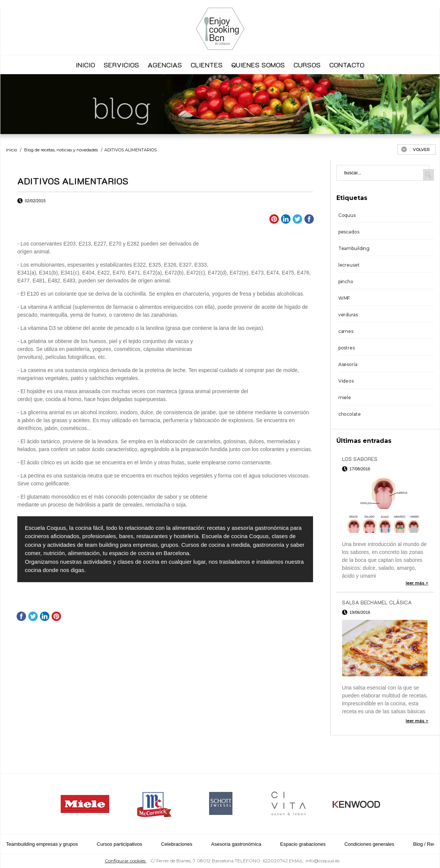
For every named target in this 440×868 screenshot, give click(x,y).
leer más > (417, 583)
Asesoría (348, 364)
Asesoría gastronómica (236, 844)
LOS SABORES (360, 459)
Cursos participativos (120, 844)
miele (345, 397)
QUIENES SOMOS (258, 65)
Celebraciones (176, 844)
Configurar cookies (126, 861)
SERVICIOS (121, 65)
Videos (346, 381)
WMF (344, 298)
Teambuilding (354, 248)
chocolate (350, 414)
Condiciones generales (369, 844)
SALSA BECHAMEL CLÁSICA (377, 602)
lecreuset (349, 265)
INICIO (85, 65)
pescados (349, 232)
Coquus (347, 215)
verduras (348, 315)
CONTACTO (347, 65)
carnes (346, 331)
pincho (346, 281)
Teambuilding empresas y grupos (42, 844)
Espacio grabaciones (303, 844)
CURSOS (307, 65)
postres (347, 348)
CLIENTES (207, 65)
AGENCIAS (165, 65)
